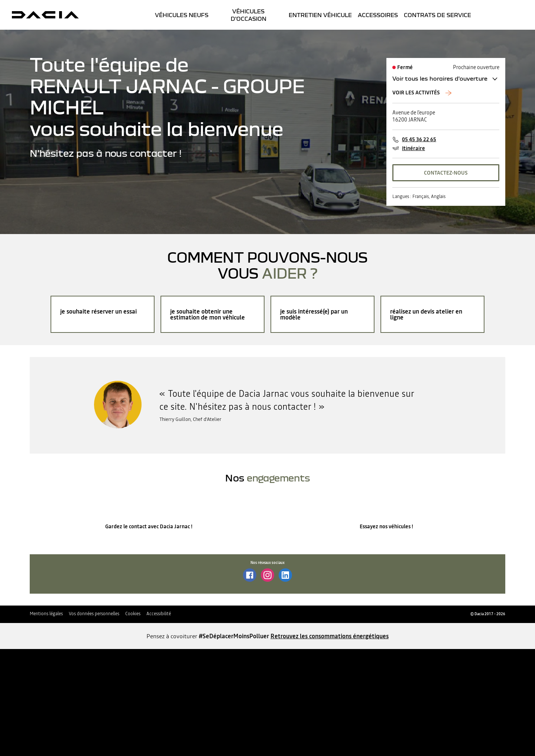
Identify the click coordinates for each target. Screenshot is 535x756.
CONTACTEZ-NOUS (446, 173)
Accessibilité (159, 614)
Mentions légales (46, 614)
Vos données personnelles (94, 614)
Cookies (133, 614)
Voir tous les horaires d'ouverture (440, 78)
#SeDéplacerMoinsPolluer (234, 636)
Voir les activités (417, 93)
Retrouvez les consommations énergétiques (330, 636)
